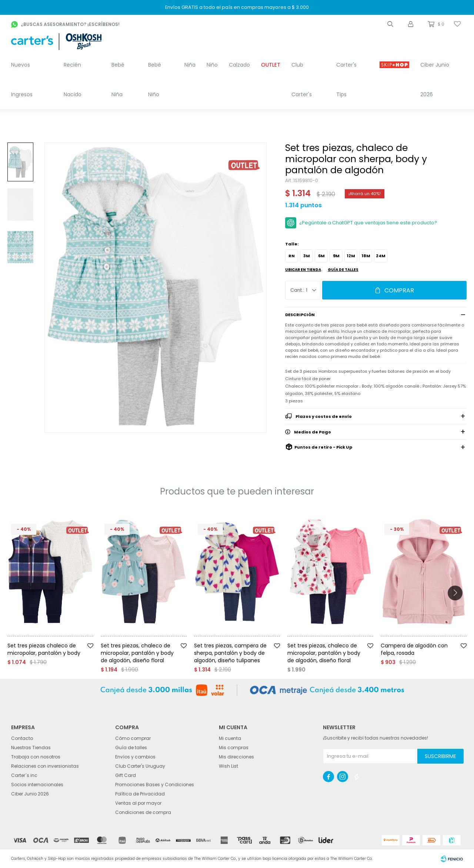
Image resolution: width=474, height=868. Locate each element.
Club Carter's (302, 80)
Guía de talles (343, 270)
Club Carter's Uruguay (140, 766)
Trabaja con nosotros (36, 757)
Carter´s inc (24, 775)
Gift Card (126, 775)
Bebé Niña (118, 80)
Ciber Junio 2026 (435, 80)
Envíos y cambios (135, 757)
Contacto (22, 738)
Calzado (239, 65)
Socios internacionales (37, 785)
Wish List (228, 766)
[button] (390, 24)
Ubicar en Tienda (303, 270)
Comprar (399, 290)
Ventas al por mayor (138, 803)
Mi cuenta (230, 738)
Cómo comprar (133, 738)
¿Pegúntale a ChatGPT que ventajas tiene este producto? (368, 223)
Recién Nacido (73, 80)
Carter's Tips (346, 80)
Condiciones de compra (143, 812)
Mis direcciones (236, 757)
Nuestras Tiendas (31, 748)
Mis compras (234, 748)
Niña (190, 65)
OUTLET (271, 65)
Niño (212, 65)
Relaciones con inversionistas (45, 766)
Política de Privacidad (140, 794)
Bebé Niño (155, 80)
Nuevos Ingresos (22, 80)
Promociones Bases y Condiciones (155, 785)
